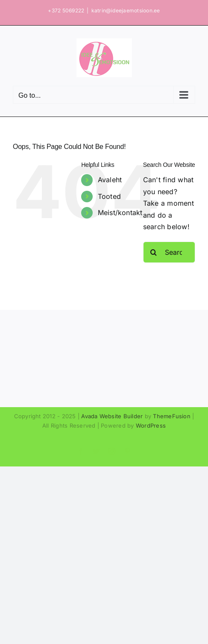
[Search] (154, 252)
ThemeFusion (172, 416)
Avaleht (110, 180)
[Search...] (169, 252)
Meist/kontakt (120, 213)
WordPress (151, 425)
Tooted (109, 196)
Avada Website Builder (112, 416)
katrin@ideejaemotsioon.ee (126, 10)
